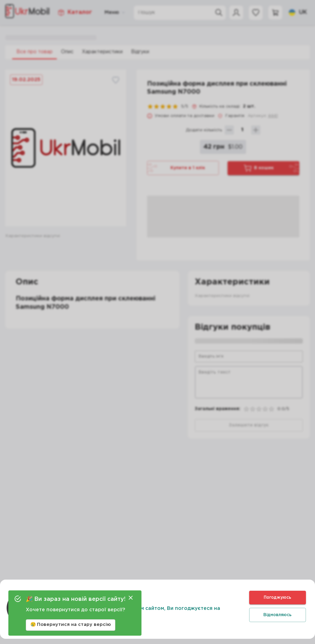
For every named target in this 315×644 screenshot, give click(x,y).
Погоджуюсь (278, 598)
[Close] (131, 598)
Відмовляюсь (278, 615)
